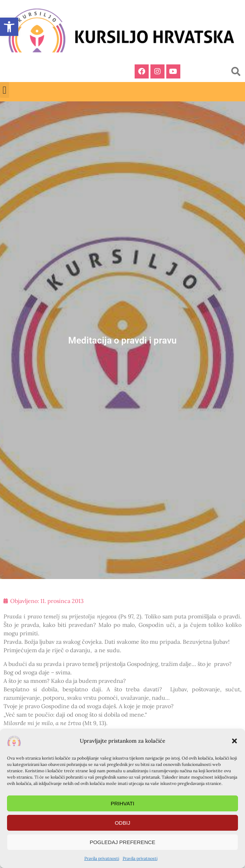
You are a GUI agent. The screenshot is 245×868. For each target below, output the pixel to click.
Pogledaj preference (122, 842)
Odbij (122, 823)
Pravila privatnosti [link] (102, 858)
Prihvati (122, 803)
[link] (9, 27)
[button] (234, 741)
